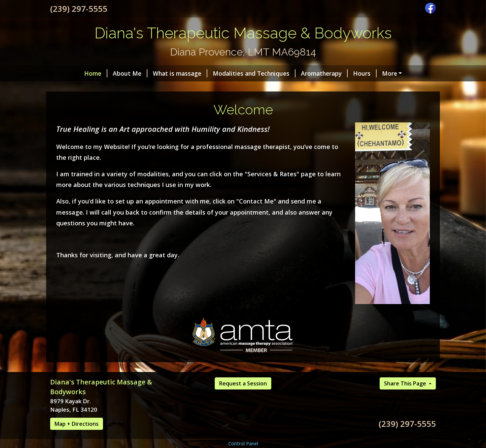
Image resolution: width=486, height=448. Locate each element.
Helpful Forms (377, 73)
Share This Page (406, 398)
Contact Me (75, 87)
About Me (101, 73)
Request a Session (243, 398)
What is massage (151, 73)
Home (67, 73)
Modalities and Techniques (225, 73)
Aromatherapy (296, 73)
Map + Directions (77, 438)
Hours (336, 73)
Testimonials (235, 87)
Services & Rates (343, 87)
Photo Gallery (186, 87)
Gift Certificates (288, 87)
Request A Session (130, 87)
